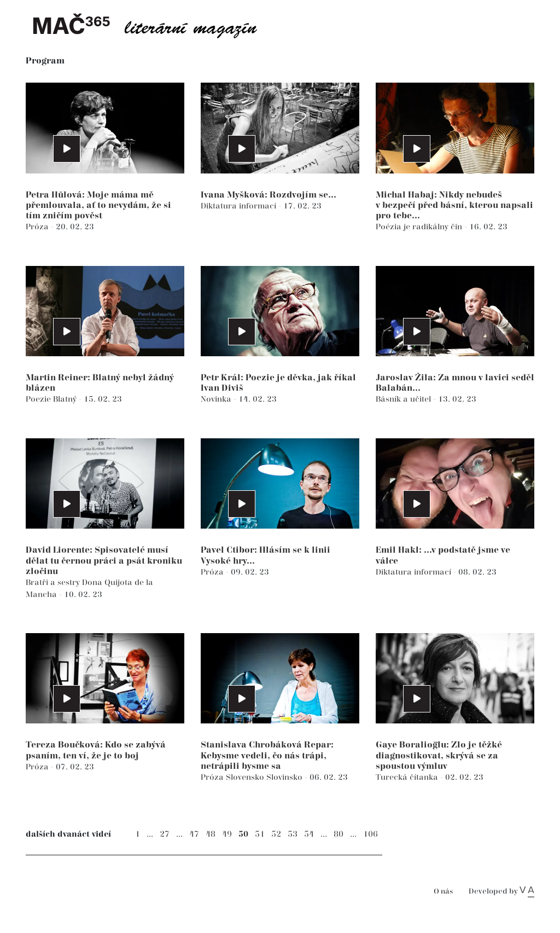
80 (339, 834)
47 (194, 834)
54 (309, 834)
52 (276, 834)
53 (293, 834)
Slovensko (246, 777)
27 (165, 834)
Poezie (39, 399)
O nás (443, 892)
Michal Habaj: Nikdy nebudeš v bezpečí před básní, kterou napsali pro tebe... (454, 205)
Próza (38, 227)
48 (211, 834)
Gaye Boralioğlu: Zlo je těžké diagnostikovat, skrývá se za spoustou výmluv (439, 755)
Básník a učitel (404, 399)
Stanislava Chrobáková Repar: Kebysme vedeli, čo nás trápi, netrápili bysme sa (267, 755)
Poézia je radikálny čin (420, 227)
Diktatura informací (240, 206)
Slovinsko (285, 777)
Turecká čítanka (408, 777)
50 (243, 834)
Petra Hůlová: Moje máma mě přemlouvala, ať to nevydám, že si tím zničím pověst (98, 205)
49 (227, 834)
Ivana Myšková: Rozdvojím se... (269, 195)
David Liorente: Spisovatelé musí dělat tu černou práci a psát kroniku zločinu (104, 561)
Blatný (66, 399)
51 (260, 834)
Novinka (217, 399)
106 (371, 834)
